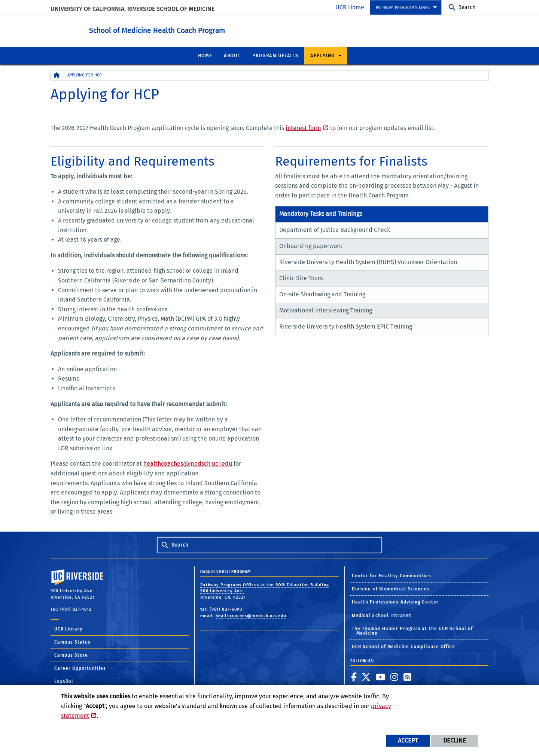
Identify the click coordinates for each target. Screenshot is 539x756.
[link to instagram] (395, 677)
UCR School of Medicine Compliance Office (404, 646)
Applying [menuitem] (323, 55)
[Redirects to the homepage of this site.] (57, 75)
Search (467, 7)
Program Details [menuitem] (275, 55)
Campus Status (72, 642)
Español (64, 681)
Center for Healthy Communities (392, 575)
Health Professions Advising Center (395, 602)
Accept (408, 740)
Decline (455, 740)
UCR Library (68, 629)
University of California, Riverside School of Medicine (133, 9)
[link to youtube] (381, 677)
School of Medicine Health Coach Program (191, 29)
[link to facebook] (354, 677)
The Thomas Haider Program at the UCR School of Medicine (412, 630)
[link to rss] (408, 677)
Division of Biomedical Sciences (391, 589)
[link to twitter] (366, 677)
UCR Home (350, 7)
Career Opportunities (80, 668)
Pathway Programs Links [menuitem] (403, 8)
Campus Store (71, 655)
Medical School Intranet (382, 615)
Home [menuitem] (205, 55)
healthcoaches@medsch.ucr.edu (188, 463)
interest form (303, 128)
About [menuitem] (232, 55)
